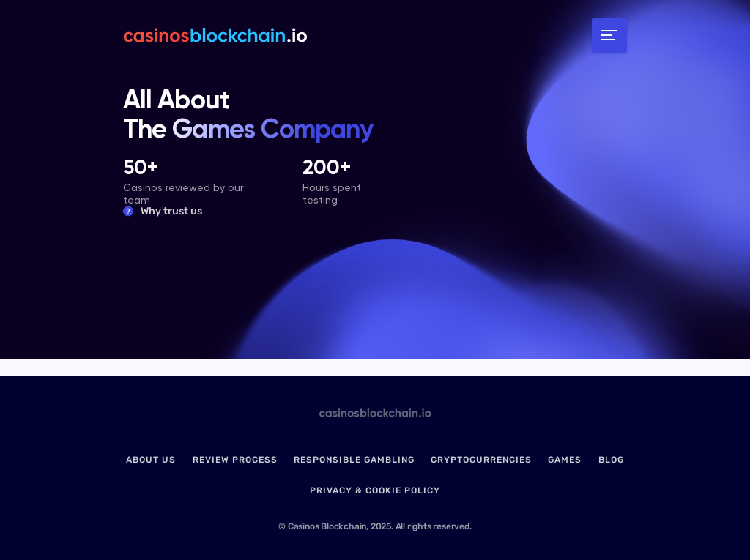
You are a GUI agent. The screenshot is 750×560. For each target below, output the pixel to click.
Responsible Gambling (354, 460)
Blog (611, 460)
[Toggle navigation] (609, 35)
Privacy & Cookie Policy (375, 490)
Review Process (235, 460)
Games (565, 460)
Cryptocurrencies (481, 460)
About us (151, 460)
